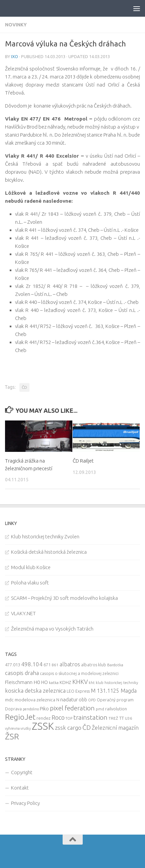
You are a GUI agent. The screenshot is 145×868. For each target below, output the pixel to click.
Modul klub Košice (31, 567)
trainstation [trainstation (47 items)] (90, 717)
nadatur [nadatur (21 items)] (69, 699)
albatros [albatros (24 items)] (70, 664)
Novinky (16, 25)
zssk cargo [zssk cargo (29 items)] (68, 728)
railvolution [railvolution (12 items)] (116, 709)
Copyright (22, 772)
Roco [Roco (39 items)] (58, 718)
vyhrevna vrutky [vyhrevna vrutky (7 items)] (18, 728)
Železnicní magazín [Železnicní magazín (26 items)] (115, 728)
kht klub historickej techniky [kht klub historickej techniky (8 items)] (113, 683)
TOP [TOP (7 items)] (69, 718)
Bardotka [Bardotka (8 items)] (115, 665)
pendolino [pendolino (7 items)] (31, 709)
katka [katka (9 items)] (54, 682)
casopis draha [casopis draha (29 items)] (22, 673)
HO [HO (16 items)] (45, 682)
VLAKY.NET (23, 613)
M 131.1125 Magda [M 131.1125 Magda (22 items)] (114, 691)
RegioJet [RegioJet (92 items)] (20, 717)
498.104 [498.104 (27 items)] (32, 664)
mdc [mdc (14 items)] (9, 700)
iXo (15, 56)
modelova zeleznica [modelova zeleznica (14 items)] (35, 700)
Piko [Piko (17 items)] (44, 709)
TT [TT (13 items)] (122, 718)
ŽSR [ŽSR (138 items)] (12, 736)
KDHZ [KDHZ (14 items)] (65, 682)
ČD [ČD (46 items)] (87, 727)
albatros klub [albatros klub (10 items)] (94, 665)
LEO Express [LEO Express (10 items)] (78, 691)
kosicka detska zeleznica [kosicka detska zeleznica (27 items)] (35, 690)
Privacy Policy (25, 803)
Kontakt (20, 788)
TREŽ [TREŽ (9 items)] (113, 718)
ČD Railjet (83, 461)
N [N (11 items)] (58, 700)
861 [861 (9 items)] (55, 665)
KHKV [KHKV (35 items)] (80, 682)
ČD (24, 387)
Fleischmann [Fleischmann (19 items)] (19, 682)
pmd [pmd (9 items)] (100, 709)
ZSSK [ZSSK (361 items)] (43, 726)
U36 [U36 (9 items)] (129, 718)
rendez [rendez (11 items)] (44, 718)
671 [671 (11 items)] (47, 665)
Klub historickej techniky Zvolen (45, 537)
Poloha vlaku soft (30, 583)
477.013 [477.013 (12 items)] (13, 665)
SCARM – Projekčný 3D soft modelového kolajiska (64, 598)
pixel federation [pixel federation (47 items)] (72, 708)
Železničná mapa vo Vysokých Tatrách (52, 629)
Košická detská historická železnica (49, 552)
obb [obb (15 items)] (83, 700)
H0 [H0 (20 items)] (37, 682)
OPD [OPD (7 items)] (92, 700)
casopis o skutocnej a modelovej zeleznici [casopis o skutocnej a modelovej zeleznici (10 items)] (79, 673)
